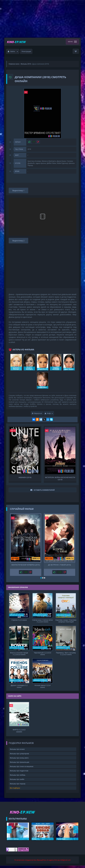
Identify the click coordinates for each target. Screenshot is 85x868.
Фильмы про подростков (19, 773)
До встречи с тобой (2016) (59, 565)
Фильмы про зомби (17, 782)
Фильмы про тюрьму (18, 786)
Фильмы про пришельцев (20, 765)
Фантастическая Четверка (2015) (26, 565)
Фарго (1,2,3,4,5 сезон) (19, 733)
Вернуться (37, 413)
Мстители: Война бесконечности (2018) (60, 478)
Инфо (49, 413)
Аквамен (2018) (25, 477)
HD (26, 92)
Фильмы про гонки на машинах (22, 769)
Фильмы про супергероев (19, 756)
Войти (13, 51)
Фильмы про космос (17, 752)
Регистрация (26, 51)
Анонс (13, 431)
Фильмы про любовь (18, 777)
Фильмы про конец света (19, 760)
